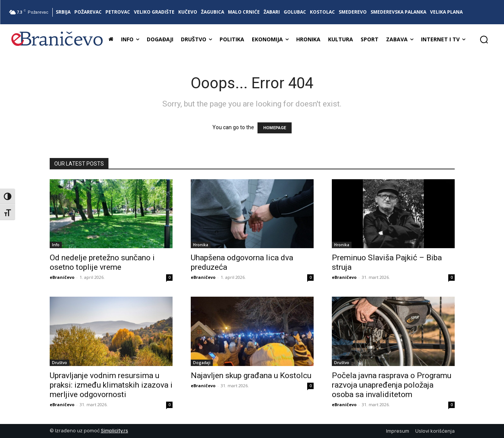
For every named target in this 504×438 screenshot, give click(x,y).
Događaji (202, 363)
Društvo (60, 363)
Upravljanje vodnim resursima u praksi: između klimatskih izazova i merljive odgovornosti (111, 385)
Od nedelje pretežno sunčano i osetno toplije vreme (102, 262)
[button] (484, 39)
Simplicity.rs (115, 431)
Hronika (201, 245)
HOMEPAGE (275, 128)
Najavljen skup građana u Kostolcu (251, 375)
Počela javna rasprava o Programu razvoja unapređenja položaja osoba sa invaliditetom (392, 385)
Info (56, 245)
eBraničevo (62, 277)
